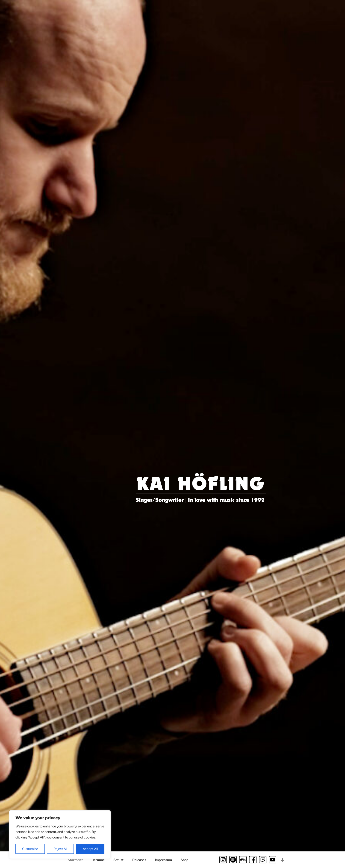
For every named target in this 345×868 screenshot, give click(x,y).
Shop (184, 860)
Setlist (118, 860)
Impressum (163, 860)
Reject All (60, 849)
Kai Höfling (201, 484)
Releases (139, 860)
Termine (98, 860)
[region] (60, 835)
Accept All (90, 849)
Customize (30, 849)
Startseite (76, 860)
